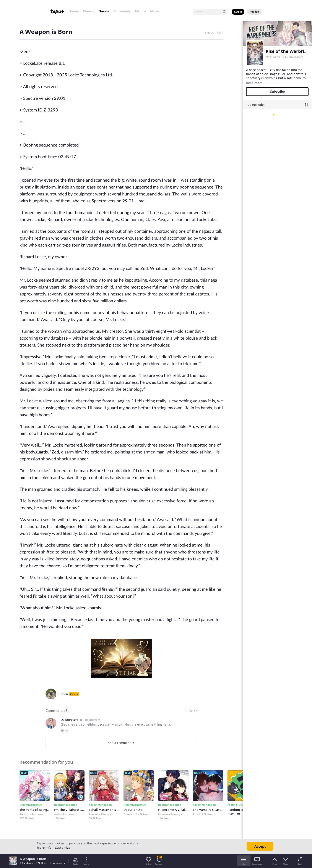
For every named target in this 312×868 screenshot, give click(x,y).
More (155, 11)
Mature (140, 11)
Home (74, 11)
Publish (254, 12)
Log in (238, 12)
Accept (260, 846)
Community (122, 11)
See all (192, 711)
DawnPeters (70, 720)
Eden (64, 694)
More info (44, 848)
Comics (89, 11)
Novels (104, 11)
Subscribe (277, 91)
